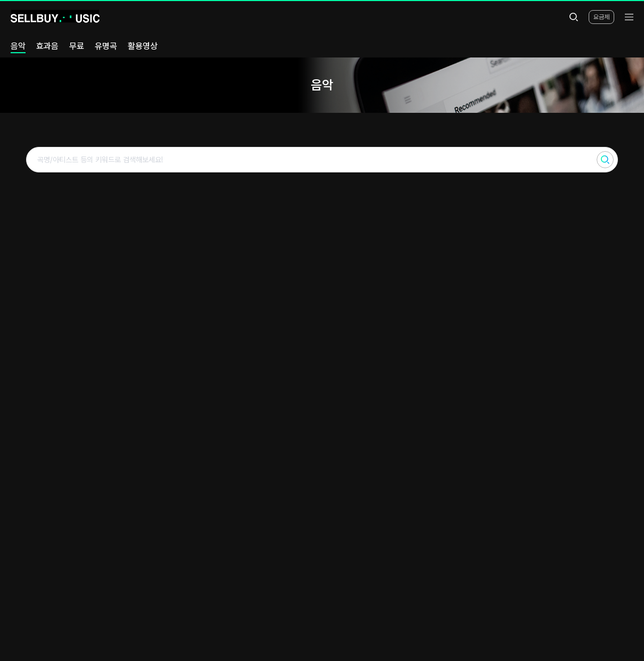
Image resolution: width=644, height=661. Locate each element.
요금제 (601, 17)
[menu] (629, 17)
